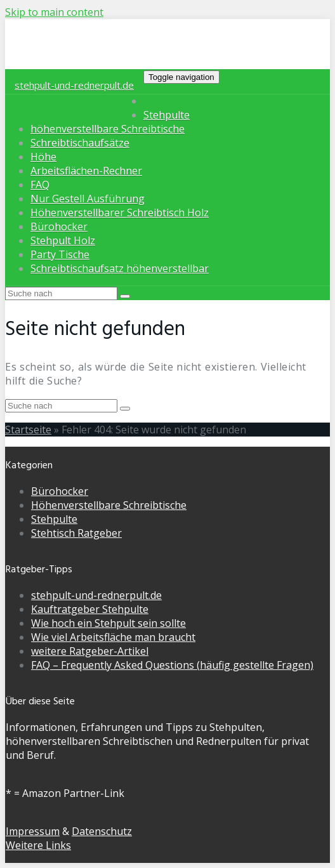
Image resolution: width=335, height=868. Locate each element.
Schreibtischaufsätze (80, 143)
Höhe (43, 157)
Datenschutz (102, 831)
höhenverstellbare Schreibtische (108, 129)
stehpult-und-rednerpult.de (74, 85)
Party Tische (60, 254)
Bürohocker (59, 227)
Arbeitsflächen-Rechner (86, 171)
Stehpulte (167, 115)
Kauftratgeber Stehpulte (90, 609)
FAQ (40, 185)
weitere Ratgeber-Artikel (90, 651)
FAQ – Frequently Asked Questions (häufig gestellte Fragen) (172, 665)
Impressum (33, 831)
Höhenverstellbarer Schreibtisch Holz (120, 213)
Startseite (28, 430)
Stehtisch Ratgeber (76, 533)
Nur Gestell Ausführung (88, 199)
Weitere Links (38, 845)
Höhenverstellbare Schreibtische (109, 505)
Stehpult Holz (63, 240)
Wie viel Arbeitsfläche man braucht (113, 637)
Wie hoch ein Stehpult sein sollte (108, 623)
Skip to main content (54, 12)
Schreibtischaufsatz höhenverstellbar (120, 268)
